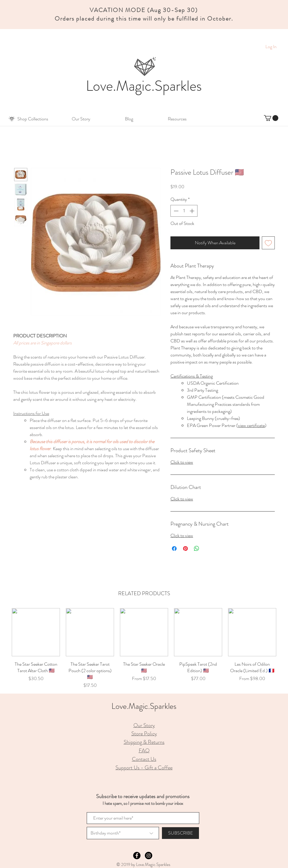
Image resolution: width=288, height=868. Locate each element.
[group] (144, 649)
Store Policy (144, 734)
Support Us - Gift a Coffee (144, 768)
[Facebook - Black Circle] (137, 856)
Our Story (144, 725)
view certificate (251, 425)
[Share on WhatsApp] (197, 549)
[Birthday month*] (123, 833)
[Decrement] (175, 211)
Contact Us (144, 759)
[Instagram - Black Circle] (149, 856)
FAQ (144, 751)
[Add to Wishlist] (268, 243)
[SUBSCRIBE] (180, 833)
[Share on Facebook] (174, 549)
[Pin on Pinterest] (185, 549)
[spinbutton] (184, 211)
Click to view (182, 462)
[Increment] (192, 211)
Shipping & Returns (144, 742)
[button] (33, 119)
